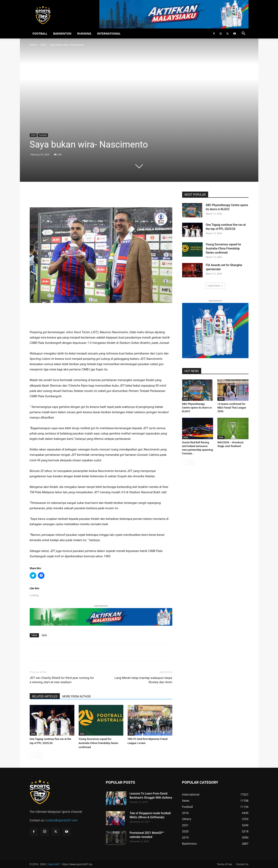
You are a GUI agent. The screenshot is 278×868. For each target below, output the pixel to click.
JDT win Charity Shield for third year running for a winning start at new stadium (62, 680)
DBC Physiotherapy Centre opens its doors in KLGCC (197, 408)
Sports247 (54, 864)
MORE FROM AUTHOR (76, 696)
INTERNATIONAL (109, 33)
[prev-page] (32, 755)
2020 (43, 45)
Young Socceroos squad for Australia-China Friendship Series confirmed (98, 743)
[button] (244, 34)
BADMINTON (62, 33)
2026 (33, 734)
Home (33, 45)
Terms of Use (225, 864)
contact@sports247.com (61, 820)
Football (43, 135)
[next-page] (39, 755)
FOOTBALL (40, 33)
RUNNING (84, 33)
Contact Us (242, 864)
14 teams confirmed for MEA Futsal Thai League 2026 (232, 408)
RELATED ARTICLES (45, 696)
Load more (215, 286)
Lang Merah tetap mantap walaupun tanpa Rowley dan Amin (143, 680)
